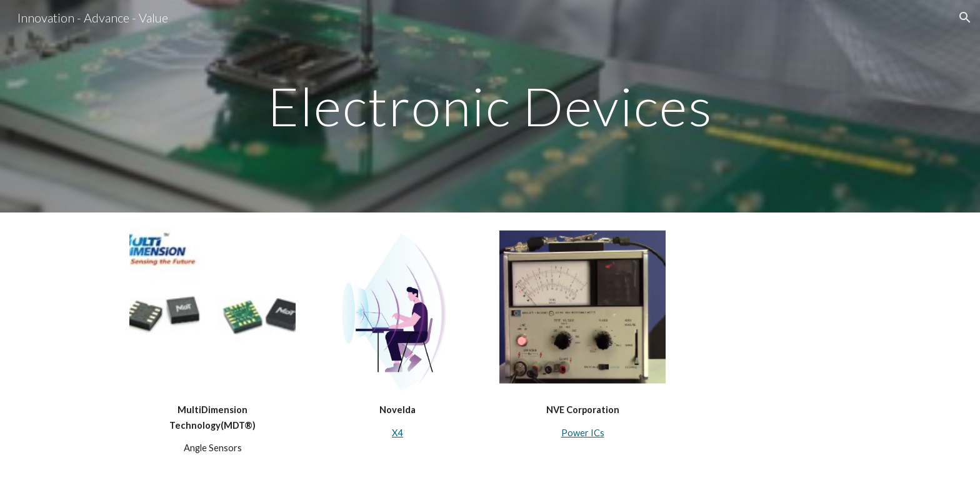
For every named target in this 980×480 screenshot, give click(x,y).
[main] (490, 106)
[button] (965, 17)
